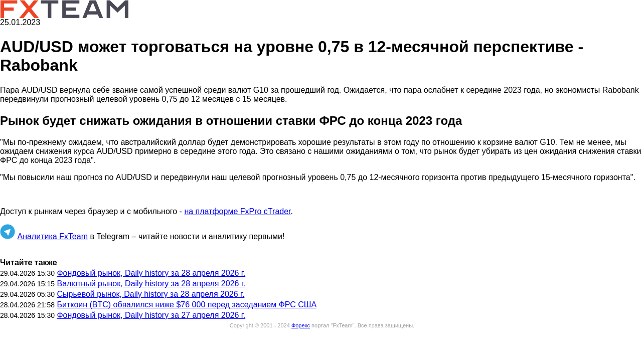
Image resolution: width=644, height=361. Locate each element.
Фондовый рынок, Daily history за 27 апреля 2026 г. (151, 315)
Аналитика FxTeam (52, 236)
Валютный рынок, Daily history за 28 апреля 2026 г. (151, 284)
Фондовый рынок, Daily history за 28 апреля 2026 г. (151, 273)
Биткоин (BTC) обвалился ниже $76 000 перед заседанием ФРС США (187, 305)
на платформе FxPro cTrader (237, 211)
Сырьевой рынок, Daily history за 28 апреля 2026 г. (150, 294)
